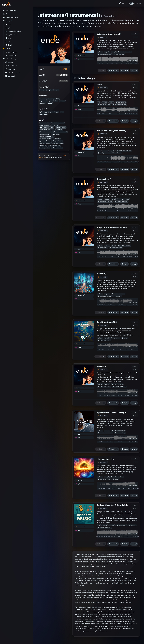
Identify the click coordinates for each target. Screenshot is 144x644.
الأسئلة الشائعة (11, 66)
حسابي (6, 49)
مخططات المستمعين (13, 31)
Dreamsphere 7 (104, 179)
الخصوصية (10, 76)
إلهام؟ (9, 45)
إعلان (56, 101)
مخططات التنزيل (12, 35)
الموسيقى (7, 21)
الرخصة (9, 62)
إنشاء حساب (11, 55)
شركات (50, 103)
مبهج (57, 112)
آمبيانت (56, 90)
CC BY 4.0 (64, 69)
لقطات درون (44, 101)
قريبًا (8, 38)
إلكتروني (50, 90)
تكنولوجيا (56, 99)
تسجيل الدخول (11, 52)
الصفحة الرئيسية (9, 10)
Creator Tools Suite (11, 17)
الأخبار (6, 14)
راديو (8, 42)
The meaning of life (106, 459)
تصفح (9, 28)
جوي (46, 112)
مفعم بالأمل (43, 114)
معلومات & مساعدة (10, 59)
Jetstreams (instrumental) (109, 34)
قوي (62, 112)
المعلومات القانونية (13, 73)
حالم (42, 112)
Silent (100, 84)
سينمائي (43, 90)
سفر (51, 101)
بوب (99, 102)
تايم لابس (43, 103)
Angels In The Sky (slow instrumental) (114, 227)
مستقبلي (62, 101)
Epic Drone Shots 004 (107, 322)
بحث (8, 24)
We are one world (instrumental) (112, 131)
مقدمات (43, 99)
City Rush (101, 366)
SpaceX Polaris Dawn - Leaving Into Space (116, 413)
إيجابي (52, 112)
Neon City (101, 274)
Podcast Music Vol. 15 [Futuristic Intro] (114, 505)
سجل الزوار (10, 69)
